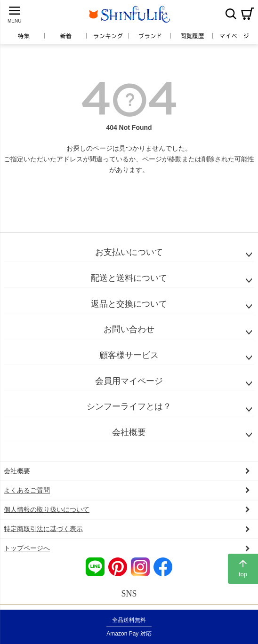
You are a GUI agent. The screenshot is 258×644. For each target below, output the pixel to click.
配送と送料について (129, 278)
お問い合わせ (129, 329)
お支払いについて (129, 252)
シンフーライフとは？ (129, 406)
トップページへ (27, 548)
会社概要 (129, 432)
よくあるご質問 (27, 490)
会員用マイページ (129, 381)
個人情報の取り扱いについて (47, 509)
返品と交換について (129, 304)
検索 (231, 14)
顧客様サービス (129, 355)
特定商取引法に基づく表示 (43, 529)
